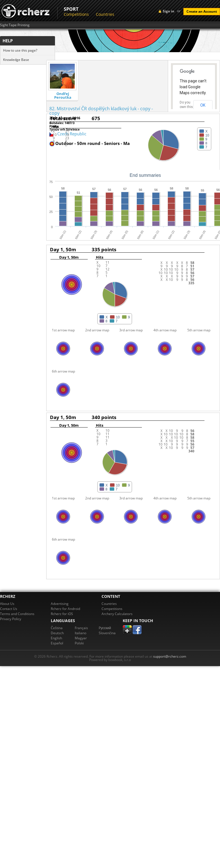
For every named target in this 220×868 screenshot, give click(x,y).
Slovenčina (107, 633)
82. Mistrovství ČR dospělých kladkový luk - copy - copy (101, 111)
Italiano (81, 633)
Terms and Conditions (17, 614)
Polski (79, 643)
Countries (105, 14)
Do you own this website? (186, 107)
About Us (7, 604)
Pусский (105, 628)
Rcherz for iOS (62, 614)
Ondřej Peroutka (63, 96)
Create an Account (202, 11)
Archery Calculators (117, 614)
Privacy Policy (11, 619)
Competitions (76, 14)
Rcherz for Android (65, 609)
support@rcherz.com (170, 656)
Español (57, 643)
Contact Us (9, 609)
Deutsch (57, 633)
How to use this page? (20, 50)
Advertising (60, 604)
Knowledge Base (16, 60)
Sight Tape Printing (15, 25)
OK (203, 105)
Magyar (81, 638)
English (56, 638)
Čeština (57, 628)
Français (81, 628)
